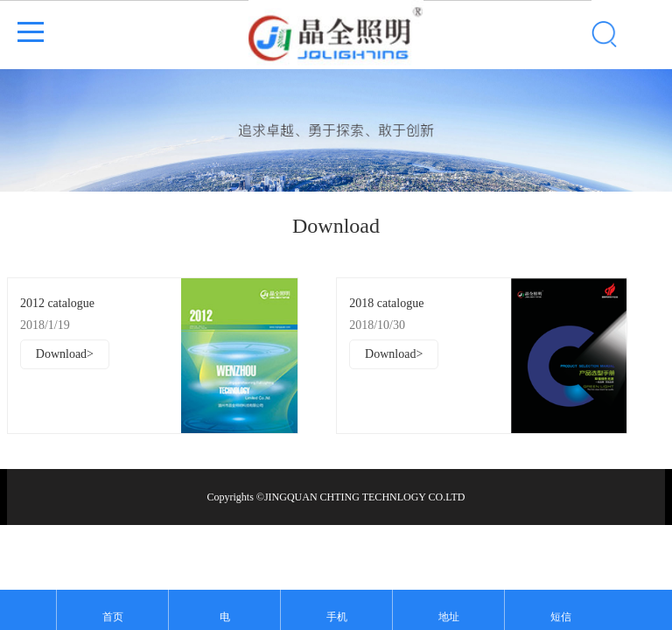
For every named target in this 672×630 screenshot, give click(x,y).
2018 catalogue (386, 303)
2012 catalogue (57, 303)
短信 (561, 617)
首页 (113, 617)
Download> (65, 354)
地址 (449, 617)
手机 (337, 617)
